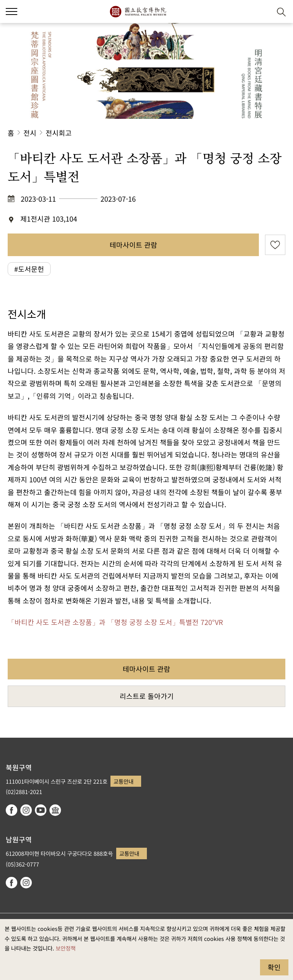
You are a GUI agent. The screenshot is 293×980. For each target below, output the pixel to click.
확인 (274, 967)
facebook (12, 810)
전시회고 (59, 133)
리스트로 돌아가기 (147, 696)
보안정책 (66, 948)
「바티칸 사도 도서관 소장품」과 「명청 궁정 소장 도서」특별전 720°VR (115, 622)
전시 (30, 133)
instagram (26, 810)
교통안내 (123, 781)
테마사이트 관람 (133, 245)
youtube (41, 810)
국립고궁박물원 (138, 12)
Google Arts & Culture (55, 810)
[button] (263, 12)
